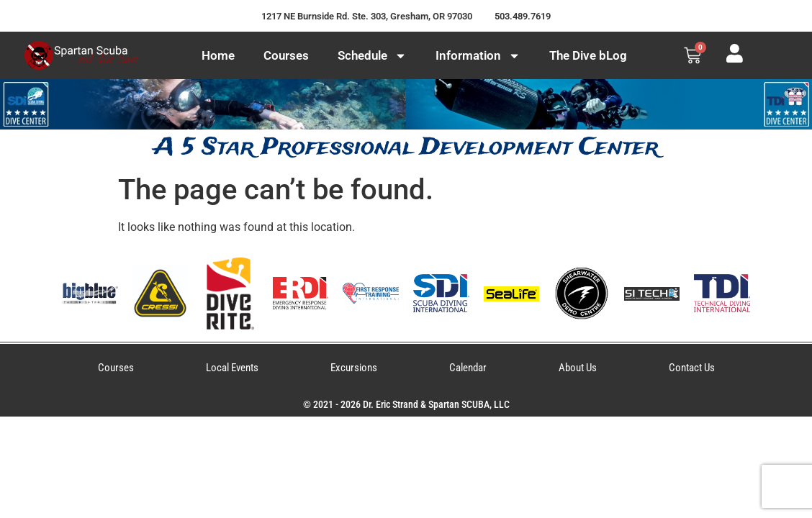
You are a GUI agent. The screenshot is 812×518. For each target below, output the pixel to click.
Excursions (354, 368)
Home (218, 55)
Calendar (468, 368)
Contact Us (692, 368)
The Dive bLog (588, 55)
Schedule (372, 56)
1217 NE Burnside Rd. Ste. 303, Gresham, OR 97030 (367, 16)
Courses (286, 55)
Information (478, 56)
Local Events (232, 368)
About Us (578, 368)
